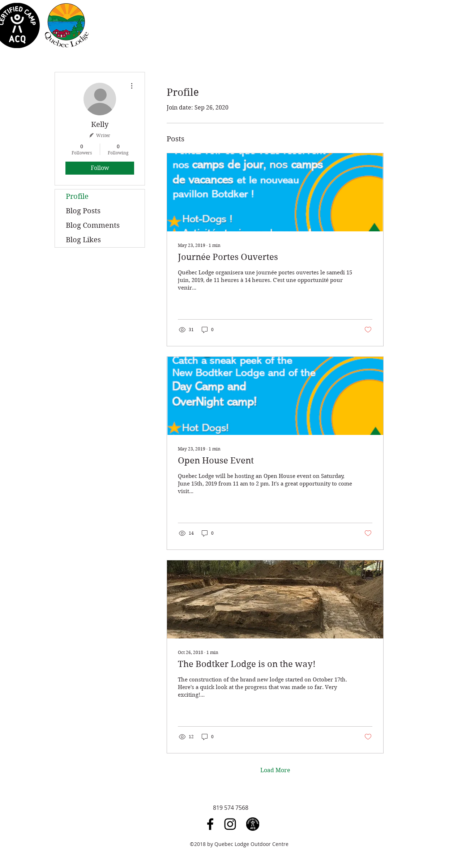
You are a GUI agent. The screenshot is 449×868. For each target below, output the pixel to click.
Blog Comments (93, 225)
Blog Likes (83, 240)
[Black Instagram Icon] (230, 824)
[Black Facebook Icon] (210, 824)
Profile (77, 196)
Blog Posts (83, 211)
